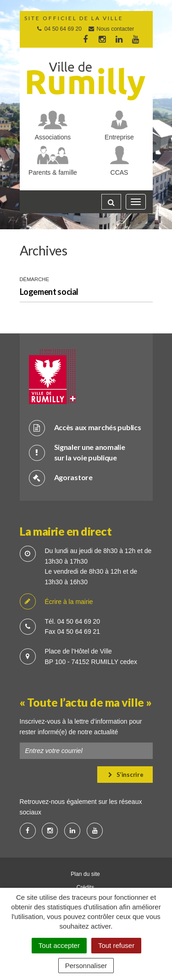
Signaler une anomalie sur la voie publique (77, 452)
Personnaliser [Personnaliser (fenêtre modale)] (86, 966)
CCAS (119, 172)
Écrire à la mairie (56, 602)
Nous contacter (111, 29)
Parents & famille (53, 172)
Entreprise (119, 137)
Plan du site (85, 874)
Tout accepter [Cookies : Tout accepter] (59, 945)
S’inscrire (126, 775)
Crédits (86, 887)
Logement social (49, 292)
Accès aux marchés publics (85, 428)
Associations (53, 137)
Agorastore (61, 478)
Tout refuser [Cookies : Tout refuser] (116, 945)
